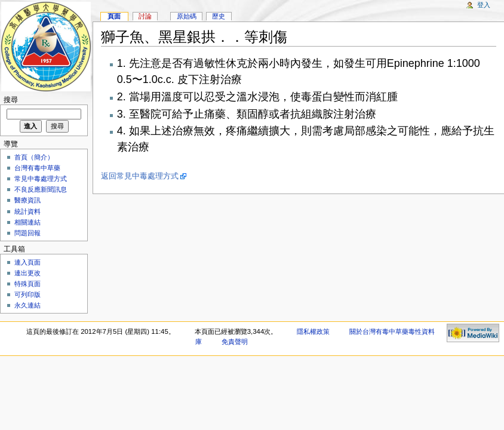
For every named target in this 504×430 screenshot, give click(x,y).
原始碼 (187, 16)
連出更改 (27, 273)
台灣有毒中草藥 (37, 168)
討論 (145, 16)
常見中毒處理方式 (41, 179)
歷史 (219, 16)
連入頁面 (27, 262)
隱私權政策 (313, 331)
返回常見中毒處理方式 (140, 176)
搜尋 (11, 100)
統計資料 (27, 211)
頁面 (114, 16)
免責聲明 (235, 342)
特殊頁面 (27, 284)
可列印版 (27, 294)
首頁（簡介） (34, 157)
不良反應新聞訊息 (41, 189)
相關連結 (27, 222)
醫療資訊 (27, 200)
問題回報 (27, 233)
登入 (484, 5)
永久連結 (27, 305)
